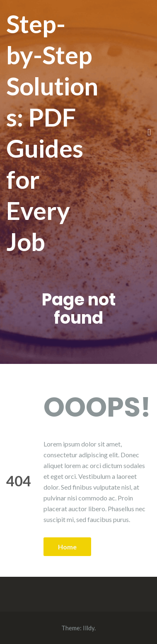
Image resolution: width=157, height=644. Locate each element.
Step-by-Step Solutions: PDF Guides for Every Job (52, 133)
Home (67, 547)
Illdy (89, 628)
